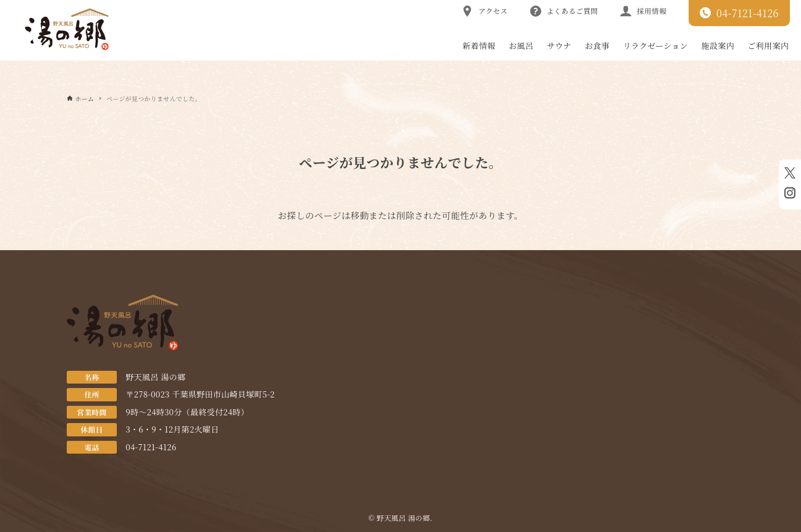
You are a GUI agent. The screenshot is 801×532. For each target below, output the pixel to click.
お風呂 (521, 45)
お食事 (597, 45)
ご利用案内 (768, 45)
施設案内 (718, 45)
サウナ (559, 45)
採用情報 (643, 11)
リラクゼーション (656, 45)
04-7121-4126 (739, 13)
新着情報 (479, 45)
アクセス (484, 11)
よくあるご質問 (564, 11)
